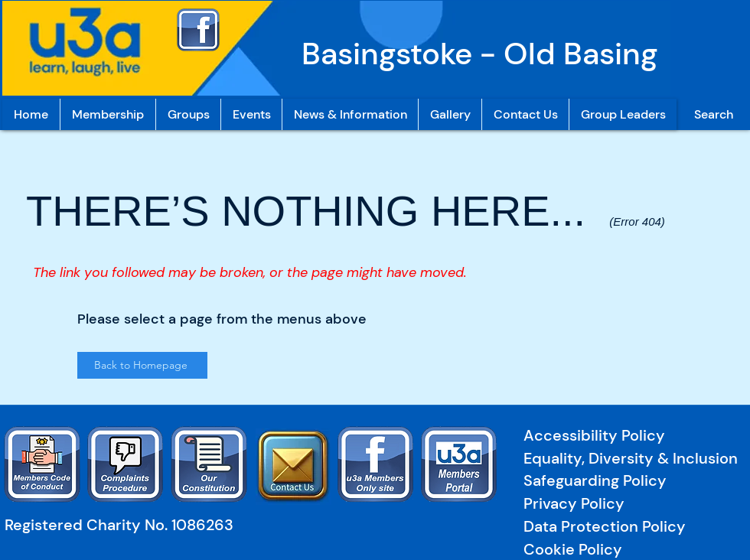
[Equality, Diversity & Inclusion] (634, 459)
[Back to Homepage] (142, 365)
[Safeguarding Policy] (626, 481)
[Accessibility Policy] (597, 436)
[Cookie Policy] (577, 550)
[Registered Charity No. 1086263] (126, 525)
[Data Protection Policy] (630, 527)
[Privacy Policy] (624, 504)
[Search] (713, 114)
